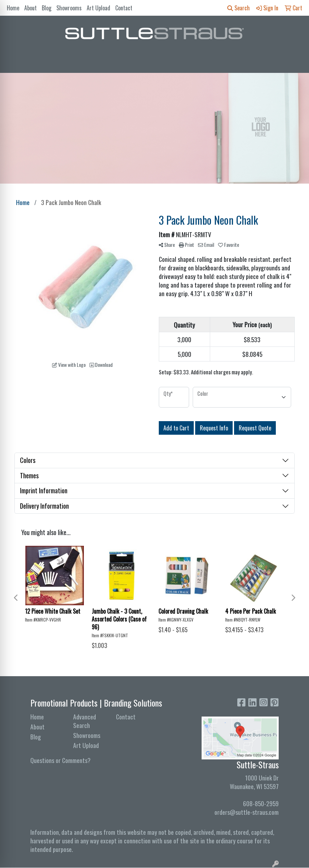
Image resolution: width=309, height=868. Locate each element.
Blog (47, 8)
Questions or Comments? (60, 760)
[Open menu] (295, 63)
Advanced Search (85, 721)
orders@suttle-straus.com (247, 812)
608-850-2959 (261, 803)
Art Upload (98, 8)
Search (239, 8)
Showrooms (69, 8)
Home (13, 8)
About (31, 8)
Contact (124, 8)
